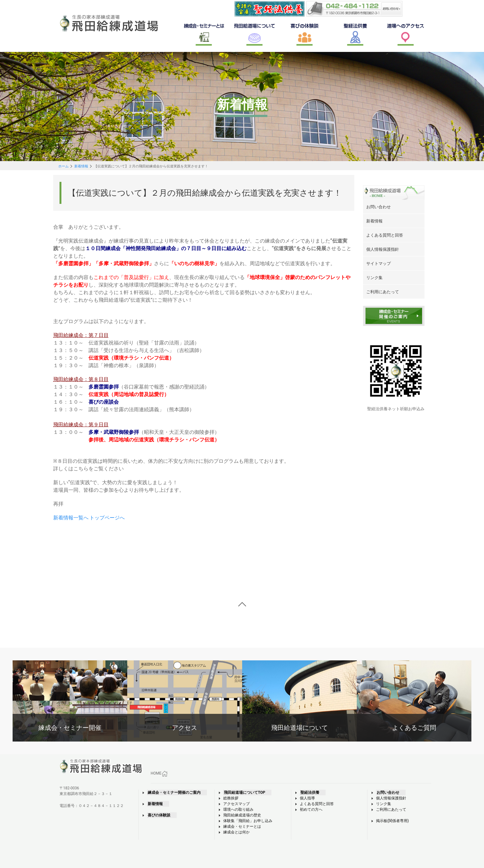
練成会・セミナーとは (242, 826)
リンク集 (384, 804)
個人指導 (307, 798)
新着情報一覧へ (71, 518)
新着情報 (81, 166)
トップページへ (107, 518)
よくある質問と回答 (317, 804)
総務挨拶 (231, 798)
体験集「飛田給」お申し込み (248, 821)
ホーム (63, 166)
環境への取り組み (238, 809)
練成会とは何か (236, 832)
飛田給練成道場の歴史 (242, 815)
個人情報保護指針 (391, 798)
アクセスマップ (236, 804)
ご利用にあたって (391, 809)
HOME (159, 774)
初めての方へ (311, 809)
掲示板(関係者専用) (392, 821)
